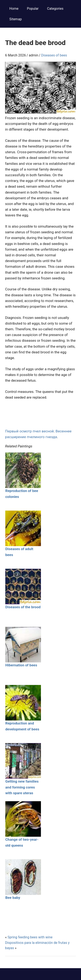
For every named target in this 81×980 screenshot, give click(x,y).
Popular (33, 9)
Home (14, 9)
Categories (55, 9)
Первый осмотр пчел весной (29, 431)
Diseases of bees (54, 55)
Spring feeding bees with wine (30, 937)
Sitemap (16, 19)
